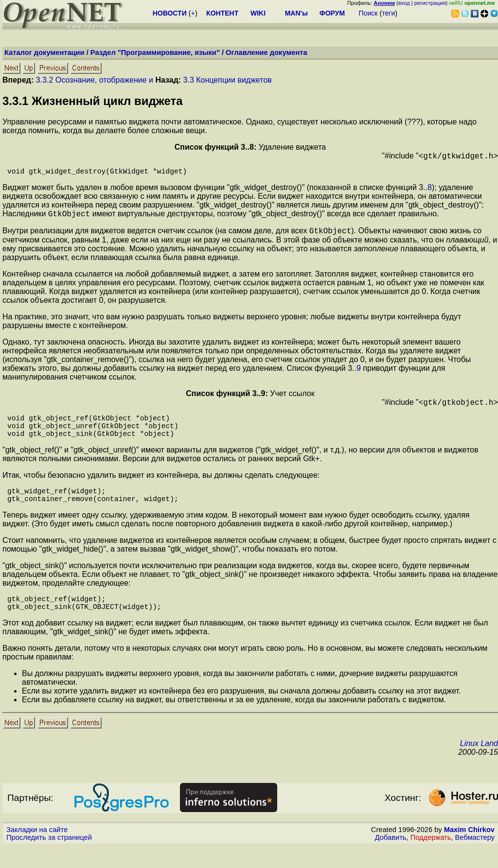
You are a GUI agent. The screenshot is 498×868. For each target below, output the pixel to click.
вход (404, 3)
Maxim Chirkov (469, 851)
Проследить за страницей (49, 859)
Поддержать (431, 859)
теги (388, 13)
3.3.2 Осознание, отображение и (95, 80)
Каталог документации (44, 52)
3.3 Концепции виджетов (228, 80)
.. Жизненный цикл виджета (93, 101)
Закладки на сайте (37, 851)
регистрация (430, 3)
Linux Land (479, 765)
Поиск (368, 13)
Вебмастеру (475, 859)
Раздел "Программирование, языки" (155, 52)
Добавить (391, 859)
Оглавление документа (267, 52)
